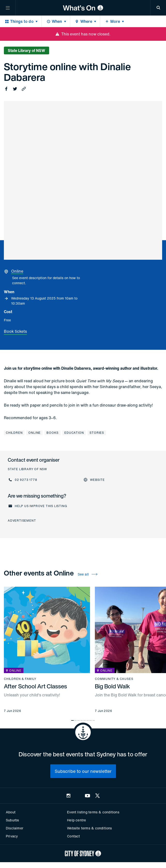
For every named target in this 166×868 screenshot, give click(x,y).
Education (74, 433)
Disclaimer (15, 828)
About (11, 812)
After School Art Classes (35, 686)
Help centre (76, 820)
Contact (73, 836)
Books (53, 433)
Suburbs (12, 820)
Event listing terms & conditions (93, 812)
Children (14, 433)
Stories (97, 433)
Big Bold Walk (112, 686)
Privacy (12, 836)
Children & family (20, 679)
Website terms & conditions (89, 828)
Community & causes (114, 679)
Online (34, 433)
